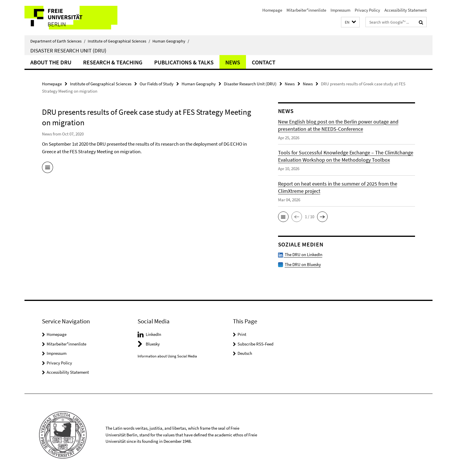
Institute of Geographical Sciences (119, 41)
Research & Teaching (113, 62)
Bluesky (153, 344)
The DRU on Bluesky (303, 264)
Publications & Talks (184, 62)
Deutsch (245, 353)
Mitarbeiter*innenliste (306, 10)
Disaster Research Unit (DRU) (68, 50)
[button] (350, 22)
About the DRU (51, 62)
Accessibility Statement (406, 10)
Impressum (340, 10)
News (233, 62)
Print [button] (242, 334)
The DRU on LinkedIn (300, 254)
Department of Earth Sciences (58, 41)
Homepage (272, 10)
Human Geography (171, 41)
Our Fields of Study (157, 84)
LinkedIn (153, 334)
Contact (264, 62)
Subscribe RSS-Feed (255, 344)
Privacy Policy (367, 10)
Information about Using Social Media (167, 356)
